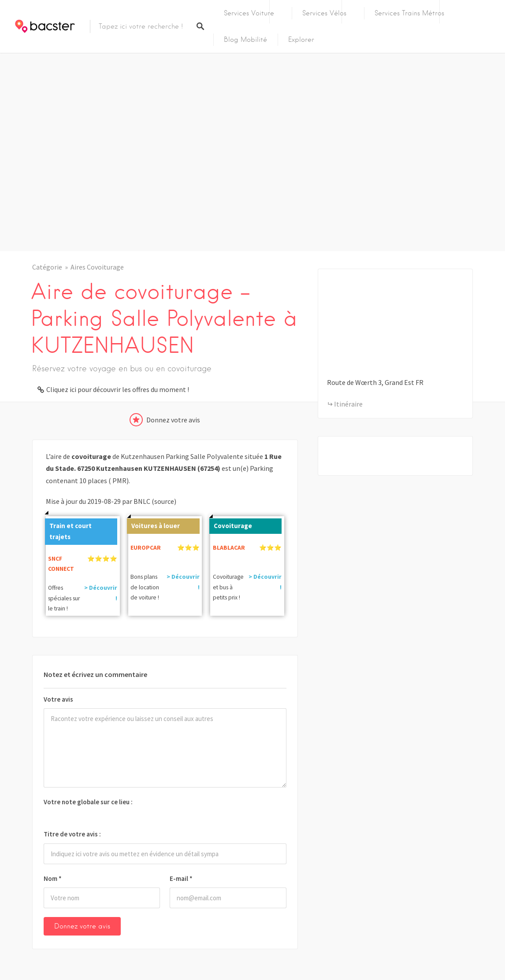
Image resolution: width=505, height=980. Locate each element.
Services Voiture (249, 13)
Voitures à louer (153, 524)
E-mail (181, 878)
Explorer (301, 40)
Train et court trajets (68, 530)
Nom (53, 878)
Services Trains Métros (409, 13)
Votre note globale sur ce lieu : (88, 802)
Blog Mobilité (245, 40)
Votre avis (58, 699)
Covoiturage (231, 524)
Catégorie (47, 267)
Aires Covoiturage (97, 267)
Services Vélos (324, 13)
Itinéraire (348, 404)
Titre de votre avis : (72, 834)
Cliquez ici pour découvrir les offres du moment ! (118, 389)
